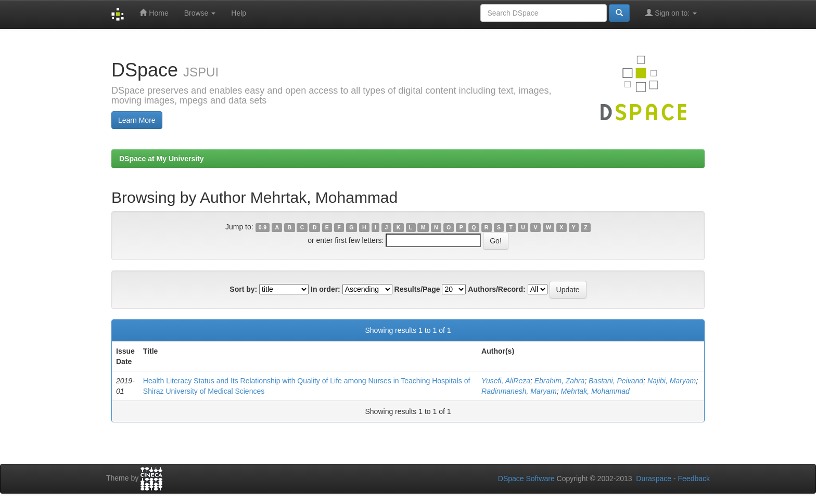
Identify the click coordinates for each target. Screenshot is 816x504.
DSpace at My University (162, 159)
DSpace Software (526, 479)
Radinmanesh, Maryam (519, 391)
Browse (200, 13)
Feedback (694, 479)
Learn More (137, 120)
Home (154, 13)
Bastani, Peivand (616, 381)
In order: (326, 289)
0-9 (263, 227)
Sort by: (243, 289)
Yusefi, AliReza (506, 381)
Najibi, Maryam (672, 381)
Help (239, 13)
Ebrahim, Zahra (559, 381)
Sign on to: (671, 13)
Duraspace (654, 479)
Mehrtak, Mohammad (595, 391)
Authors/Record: (496, 289)
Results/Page (417, 289)
